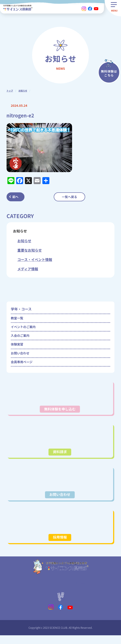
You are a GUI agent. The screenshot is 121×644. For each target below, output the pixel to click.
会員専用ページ (23, 368)
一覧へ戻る (69, 197)
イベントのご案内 (25, 329)
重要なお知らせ (30, 250)
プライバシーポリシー (48, 591)
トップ (10, 91)
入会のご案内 (21, 338)
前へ (16, 197)
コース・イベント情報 (35, 259)
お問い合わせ (21, 358)
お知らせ (23, 91)
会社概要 (82, 591)
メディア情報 (28, 269)
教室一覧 (18, 319)
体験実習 (18, 348)
